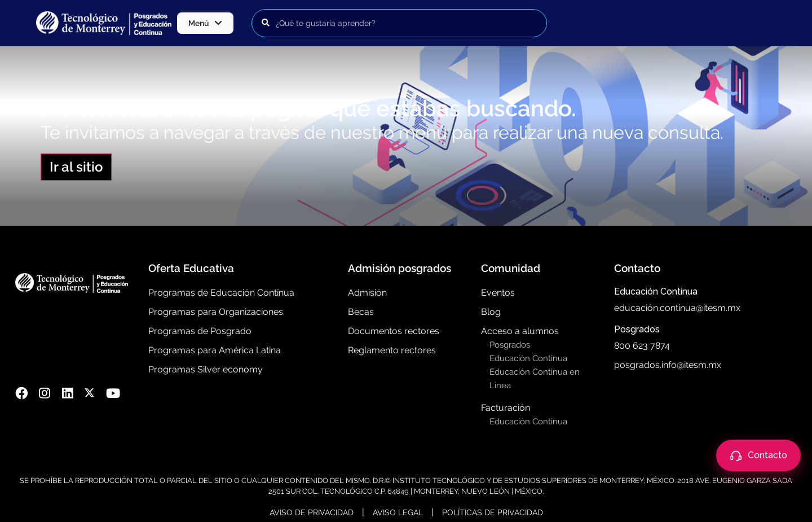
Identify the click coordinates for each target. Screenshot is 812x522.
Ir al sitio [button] (76, 167)
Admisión (367, 293)
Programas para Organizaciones (216, 312)
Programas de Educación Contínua (221, 293)
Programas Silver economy (206, 369)
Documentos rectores (394, 331)
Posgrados (510, 345)
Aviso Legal (398, 512)
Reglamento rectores (392, 350)
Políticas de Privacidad (493, 512)
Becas (361, 312)
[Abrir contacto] (758, 455)
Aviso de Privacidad (312, 512)
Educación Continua (528, 358)
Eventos (498, 293)
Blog (491, 312)
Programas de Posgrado (200, 331)
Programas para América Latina (215, 350)
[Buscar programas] (399, 23)
